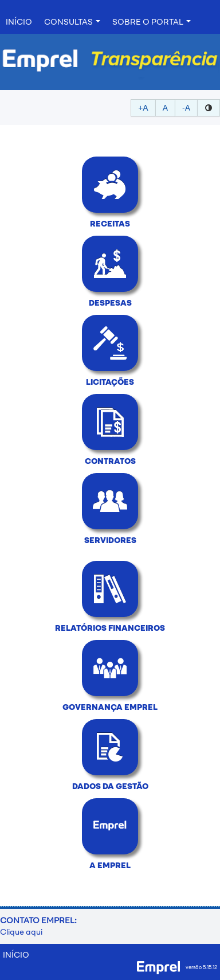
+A (143, 108)
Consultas (72, 22)
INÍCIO (19, 22)
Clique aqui (21, 932)
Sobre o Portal (152, 22)
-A (186, 108)
